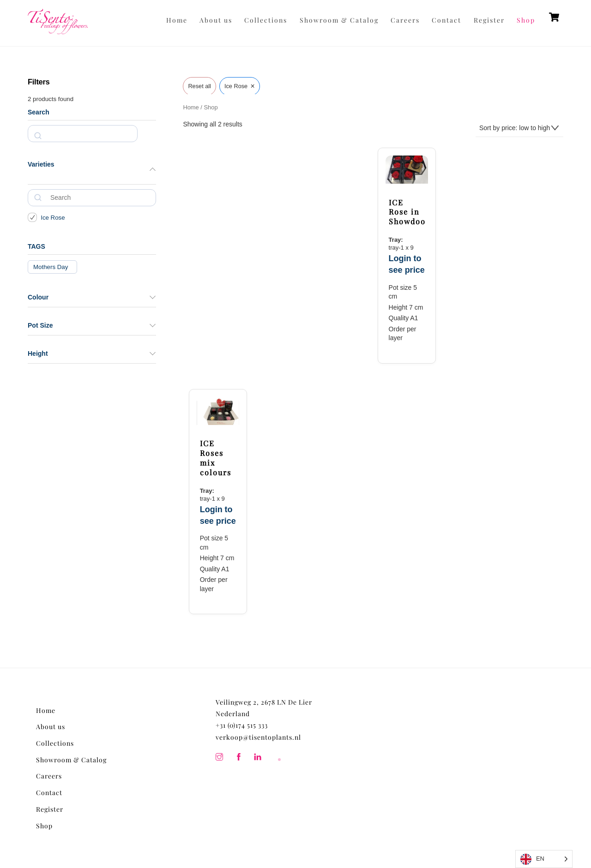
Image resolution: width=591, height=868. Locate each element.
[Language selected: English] (544, 859)
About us (216, 20)
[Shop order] (519, 129)
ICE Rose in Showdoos (407, 212)
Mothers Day (51, 267)
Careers (405, 20)
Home (177, 20)
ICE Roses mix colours (216, 458)
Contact (446, 20)
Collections (266, 20)
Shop (526, 20)
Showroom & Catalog (339, 20)
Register (489, 20)
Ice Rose (53, 218)
